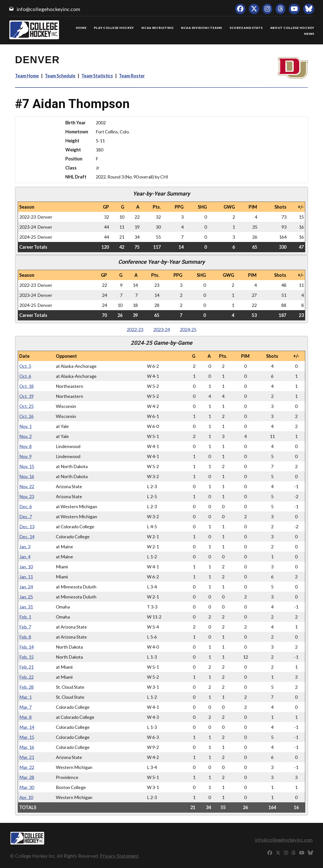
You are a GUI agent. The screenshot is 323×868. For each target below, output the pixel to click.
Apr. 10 (26, 797)
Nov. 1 (25, 426)
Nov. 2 (25, 436)
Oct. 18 (26, 386)
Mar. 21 (27, 757)
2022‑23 (135, 329)
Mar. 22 (27, 767)
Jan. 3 (25, 547)
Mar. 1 (25, 697)
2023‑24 (161, 329)
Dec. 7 (26, 516)
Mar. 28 (27, 777)
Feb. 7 (25, 627)
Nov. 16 (27, 476)
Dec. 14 (27, 537)
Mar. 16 (27, 747)
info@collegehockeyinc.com (48, 9)
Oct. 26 (26, 416)
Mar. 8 (25, 717)
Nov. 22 (27, 486)
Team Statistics (97, 76)
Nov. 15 (27, 466)
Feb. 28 (26, 687)
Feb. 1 (25, 617)
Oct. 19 (26, 396)
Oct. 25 (26, 406)
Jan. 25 (26, 597)
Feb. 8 (25, 637)
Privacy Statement (119, 856)
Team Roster (132, 76)
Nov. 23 (27, 496)
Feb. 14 (26, 647)
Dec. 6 (26, 506)
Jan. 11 (26, 577)
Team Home (27, 76)
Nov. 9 (25, 456)
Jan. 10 (26, 567)
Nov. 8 (25, 446)
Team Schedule (60, 76)
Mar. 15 (27, 737)
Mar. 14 (27, 727)
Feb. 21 (26, 667)
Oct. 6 (25, 376)
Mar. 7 (25, 707)
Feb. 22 (26, 677)
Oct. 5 (25, 366)
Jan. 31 (26, 607)
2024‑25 (188, 329)
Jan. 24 (26, 587)
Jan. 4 (25, 557)
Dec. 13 (27, 527)
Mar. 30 (27, 787)
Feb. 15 (26, 657)
